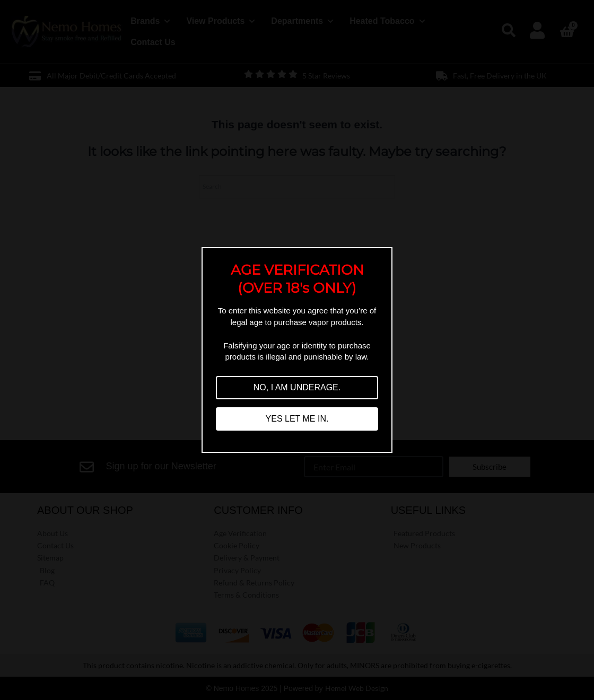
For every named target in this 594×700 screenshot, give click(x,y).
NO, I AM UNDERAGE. (297, 387)
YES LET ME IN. (297, 419)
